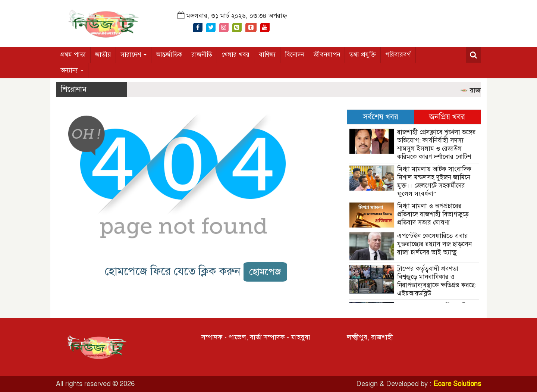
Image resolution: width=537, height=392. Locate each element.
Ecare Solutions (457, 384)
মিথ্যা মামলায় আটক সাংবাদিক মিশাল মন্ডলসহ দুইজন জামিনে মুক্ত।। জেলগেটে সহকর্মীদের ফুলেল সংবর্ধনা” (434, 181)
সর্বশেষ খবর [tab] (381, 117)
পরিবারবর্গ (398, 55)
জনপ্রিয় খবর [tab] (447, 117)
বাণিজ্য (267, 55)
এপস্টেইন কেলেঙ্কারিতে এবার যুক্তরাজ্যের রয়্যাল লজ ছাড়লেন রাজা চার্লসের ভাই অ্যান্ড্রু (434, 244)
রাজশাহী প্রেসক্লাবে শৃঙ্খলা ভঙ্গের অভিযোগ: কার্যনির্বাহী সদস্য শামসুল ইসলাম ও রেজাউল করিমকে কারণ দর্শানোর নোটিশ (436, 145)
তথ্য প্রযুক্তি (363, 55)
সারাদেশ (134, 55)
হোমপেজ (265, 272)
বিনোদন (295, 55)
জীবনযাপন (327, 55)
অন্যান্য (72, 70)
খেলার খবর (235, 55)
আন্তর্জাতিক (169, 55)
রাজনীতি (202, 55)
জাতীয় (103, 55)
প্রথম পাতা (73, 55)
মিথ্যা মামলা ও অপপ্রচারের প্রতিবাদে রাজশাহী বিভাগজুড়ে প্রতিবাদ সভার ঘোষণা (433, 214)
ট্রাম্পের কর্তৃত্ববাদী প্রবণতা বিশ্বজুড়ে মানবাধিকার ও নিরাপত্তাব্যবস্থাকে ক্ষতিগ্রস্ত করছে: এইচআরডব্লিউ (437, 281)
